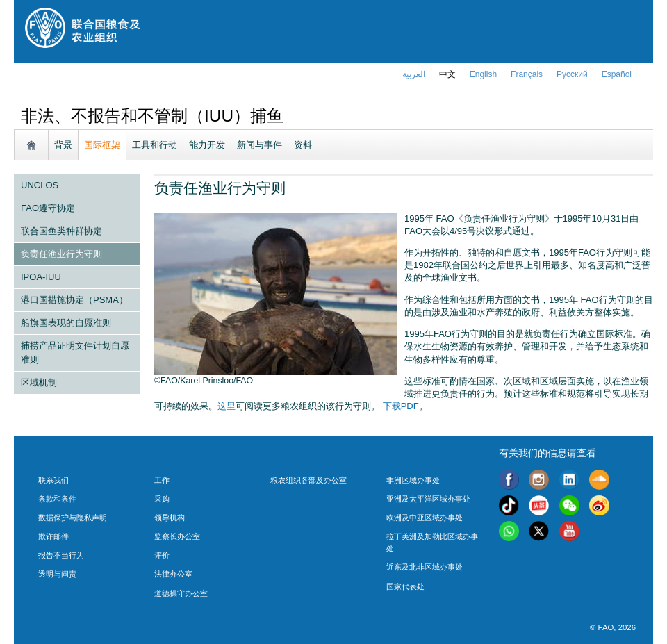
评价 (162, 555)
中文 (447, 74)
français (527, 74)
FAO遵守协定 (48, 208)
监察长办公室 (177, 536)
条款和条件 (57, 499)
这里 (227, 406)
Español (617, 74)
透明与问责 (57, 574)
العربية (414, 74)
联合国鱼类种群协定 (61, 231)
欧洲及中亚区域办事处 (425, 518)
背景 (63, 145)
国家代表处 (405, 586)
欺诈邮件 (53, 536)
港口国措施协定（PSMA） (74, 300)
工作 (162, 480)
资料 (303, 145)
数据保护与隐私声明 (73, 518)
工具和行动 (155, 145)
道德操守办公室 (181, 593)
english (483, 74)
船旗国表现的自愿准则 (66, 323)
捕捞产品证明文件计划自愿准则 (75, 353)
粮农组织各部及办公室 (308, 480)
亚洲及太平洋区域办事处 (428, 499)
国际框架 (102, 145)
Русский (572, 74)
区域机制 (39, 382)
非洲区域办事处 (413, 480)
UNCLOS (40, 185)
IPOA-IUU (41, 277)
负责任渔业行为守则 (61, 254)
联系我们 (53, 480)
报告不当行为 (61, 555)
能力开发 (207, 145)
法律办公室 (173, 574)
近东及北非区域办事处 (425, 567)
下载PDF (401, 406)
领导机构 (170, 518)
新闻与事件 (260, 145)
